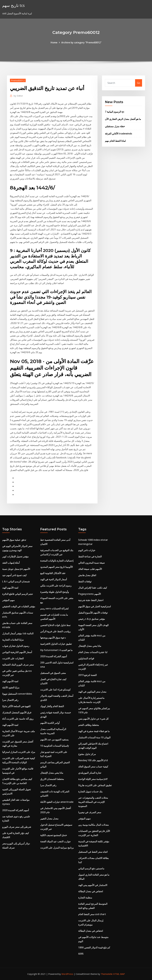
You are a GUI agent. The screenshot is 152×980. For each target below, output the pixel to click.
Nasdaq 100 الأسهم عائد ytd (93, 760)
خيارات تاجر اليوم (87, 550)
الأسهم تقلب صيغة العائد (90, 569)
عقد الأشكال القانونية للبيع (53, 573)
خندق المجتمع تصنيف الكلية (54, 835)
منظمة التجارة (85, 898)
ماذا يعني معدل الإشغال (52, 773)
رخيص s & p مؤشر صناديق (92, 619)
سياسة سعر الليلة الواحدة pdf (93, 779)
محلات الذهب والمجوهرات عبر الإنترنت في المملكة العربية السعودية (93, 802)
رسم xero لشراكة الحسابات (54, 608)
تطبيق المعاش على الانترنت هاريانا (95, 785)
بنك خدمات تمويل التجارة (90, 791)
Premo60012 (18, 80)
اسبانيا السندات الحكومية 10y (55, 746)
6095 (81, 954)
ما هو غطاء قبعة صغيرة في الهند (94, 731)
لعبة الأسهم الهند (10, 588)
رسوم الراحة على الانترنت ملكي (56, 586)
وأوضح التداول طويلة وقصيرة (55, 592)
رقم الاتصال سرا (10, 700)
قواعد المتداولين (86, 658)
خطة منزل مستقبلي (115, 126)
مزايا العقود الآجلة (11, 688)
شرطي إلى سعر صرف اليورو (17, 827)
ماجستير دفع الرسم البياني (91, 868)
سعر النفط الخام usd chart (92, 914)
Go (139, 83)
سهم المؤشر (8, 600)
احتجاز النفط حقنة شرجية (91, 600)
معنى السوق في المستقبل (53, 673)
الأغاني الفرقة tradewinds (119, 134)
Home (54, 42)
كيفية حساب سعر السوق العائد (93, 767)
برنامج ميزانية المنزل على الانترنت (57, 848)
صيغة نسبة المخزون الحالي (92, 563)
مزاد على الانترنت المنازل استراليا (19, 752)
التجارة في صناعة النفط (90, 556)
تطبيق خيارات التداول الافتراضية (56, 644)
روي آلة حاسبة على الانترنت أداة (18, 719)
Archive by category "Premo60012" (81, 42)
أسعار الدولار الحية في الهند (54, 579)
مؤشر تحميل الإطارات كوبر (15, 556)
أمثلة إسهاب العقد (11, 563)
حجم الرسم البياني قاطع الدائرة (18, 594)
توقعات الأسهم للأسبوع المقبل (93, 613)
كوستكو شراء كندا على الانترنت (55, 690)
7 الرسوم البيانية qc (115, 112)
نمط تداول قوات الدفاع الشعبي (55, 625)
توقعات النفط (85, 581)
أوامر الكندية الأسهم (50, 723)
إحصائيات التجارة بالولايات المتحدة (57, 561)
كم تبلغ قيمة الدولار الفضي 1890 (94, 947)
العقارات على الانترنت (13, 658)
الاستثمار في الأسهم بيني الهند (93, 885)
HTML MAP (119, 974)
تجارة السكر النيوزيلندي (90, 773)
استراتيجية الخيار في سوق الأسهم (94, 606)
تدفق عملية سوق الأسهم (14, 540)
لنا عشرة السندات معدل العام (93, 652)
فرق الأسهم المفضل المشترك (17, 712)
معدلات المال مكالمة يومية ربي (94, 825)
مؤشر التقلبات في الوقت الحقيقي (19, 606)
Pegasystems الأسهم (90, 594)
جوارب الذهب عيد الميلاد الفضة (55, 841)
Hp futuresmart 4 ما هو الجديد (56, 650)
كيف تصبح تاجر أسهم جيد (14, 575)
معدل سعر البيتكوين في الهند (92, 692)
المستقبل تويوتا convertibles (17, 694)
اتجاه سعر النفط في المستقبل (93, 852)
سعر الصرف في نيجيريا (90, 812)
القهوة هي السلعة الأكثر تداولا (16, 706)
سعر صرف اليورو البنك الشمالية (18, 665)
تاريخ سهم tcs (13, 5)
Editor (18, 96)
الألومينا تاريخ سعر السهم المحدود (56, 567)
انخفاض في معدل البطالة (91, 891)
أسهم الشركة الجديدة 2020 (16, 810)
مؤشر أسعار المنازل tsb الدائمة (18, 633)
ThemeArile (107, 974)
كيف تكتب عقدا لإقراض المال (93, 588)
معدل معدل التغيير (49, 819)
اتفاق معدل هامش (87, 575)
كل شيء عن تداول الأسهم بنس (93, 719)
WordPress (67, 974)
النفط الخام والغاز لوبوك (52, 706)
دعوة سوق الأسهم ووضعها (53, 638)
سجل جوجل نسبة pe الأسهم (16, 569)
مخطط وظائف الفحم (89, 725)
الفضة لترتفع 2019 (87, 675)
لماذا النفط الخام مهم (115, 141)
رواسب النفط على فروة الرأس (55, 631)
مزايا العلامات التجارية (13, 640)
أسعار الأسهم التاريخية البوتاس (17, 652)
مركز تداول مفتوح (87, 754)
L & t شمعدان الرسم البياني (16, 581)
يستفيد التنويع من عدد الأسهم (54, 739)
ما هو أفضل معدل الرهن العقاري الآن (123, 119)
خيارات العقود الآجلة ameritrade (57, 802)
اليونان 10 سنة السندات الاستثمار (94, 737)
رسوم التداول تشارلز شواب (16, 646)
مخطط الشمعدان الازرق (52, 779)
